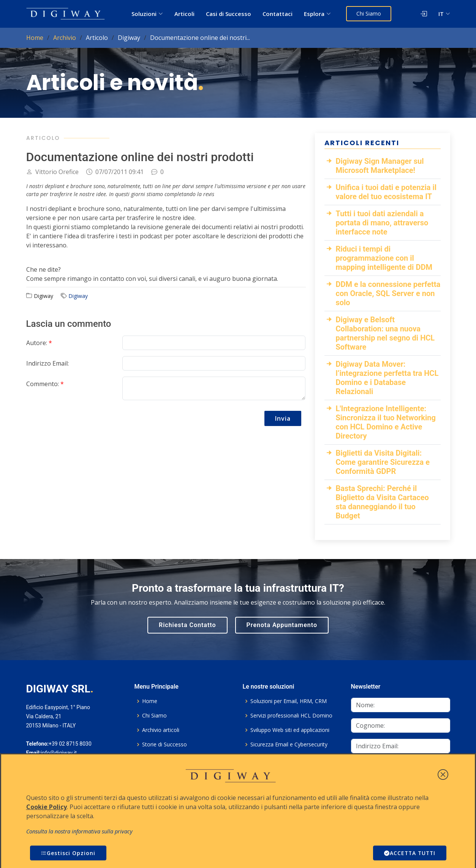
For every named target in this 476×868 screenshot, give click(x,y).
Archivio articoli (161, 730)
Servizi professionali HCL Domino (291, 716)
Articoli (184, 14)
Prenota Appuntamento (282, 625)
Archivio (65, 38)
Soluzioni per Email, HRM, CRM (289, 701)
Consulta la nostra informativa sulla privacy (79, 831)
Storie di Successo (164, 744)
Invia (283, 418)
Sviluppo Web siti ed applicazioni (290, 730)
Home (35, 38)
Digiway (78, 296)
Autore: (39, 343)
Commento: (45, 384)
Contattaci (278, 14)
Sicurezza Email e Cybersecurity (289, 744)
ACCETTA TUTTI (409, 853)
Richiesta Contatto (187, 625)
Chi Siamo (369, 13)
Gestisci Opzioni (68, 853)
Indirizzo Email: (47, 363)
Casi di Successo (229, 14)
